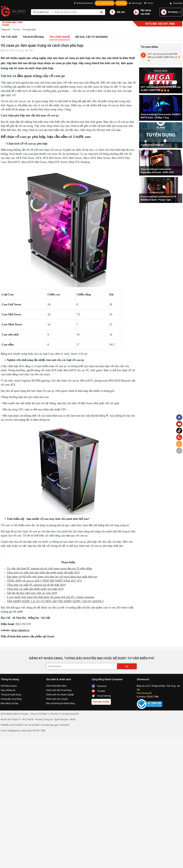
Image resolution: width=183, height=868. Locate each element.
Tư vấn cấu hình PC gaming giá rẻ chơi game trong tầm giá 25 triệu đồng (49, 568)
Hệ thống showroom (84, 3)
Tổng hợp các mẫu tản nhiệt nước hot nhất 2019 (35, 589)
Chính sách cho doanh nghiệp (60, 695)
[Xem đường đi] (144, 693)
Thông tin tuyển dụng (11, 695)
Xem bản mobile (101, 702)
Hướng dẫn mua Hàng (11, 699)
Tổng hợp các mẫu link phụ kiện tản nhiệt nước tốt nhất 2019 (43, 573)
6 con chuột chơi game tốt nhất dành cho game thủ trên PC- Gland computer (51, 597)
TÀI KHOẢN (176, 3)
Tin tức (149, 3)
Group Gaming (101, 696)
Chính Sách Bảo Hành (56, 686)
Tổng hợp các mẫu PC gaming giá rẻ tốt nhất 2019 (36, 585)
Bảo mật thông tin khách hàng (60, 703)
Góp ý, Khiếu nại (8, 690)
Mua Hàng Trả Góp (10, 703)
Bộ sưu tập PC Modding (92, 37)
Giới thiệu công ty (9, 686)
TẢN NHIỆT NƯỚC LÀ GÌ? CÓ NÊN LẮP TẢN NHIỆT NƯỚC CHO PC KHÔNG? (55, 601)
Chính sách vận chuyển (57, 699)
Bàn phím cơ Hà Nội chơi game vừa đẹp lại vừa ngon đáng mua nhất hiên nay (52, 577)
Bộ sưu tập (121, 3)
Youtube (98, 691)
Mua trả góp (135, 3)
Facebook (99, 686)
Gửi (127, 666)
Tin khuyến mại (33, 37)
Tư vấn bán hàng (105, 3)
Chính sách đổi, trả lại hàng (59, 690)
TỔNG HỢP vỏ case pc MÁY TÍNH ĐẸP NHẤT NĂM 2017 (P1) (44, 581)
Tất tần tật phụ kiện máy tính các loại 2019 (32, 593)
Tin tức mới (9, 37)
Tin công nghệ (60, 37)
